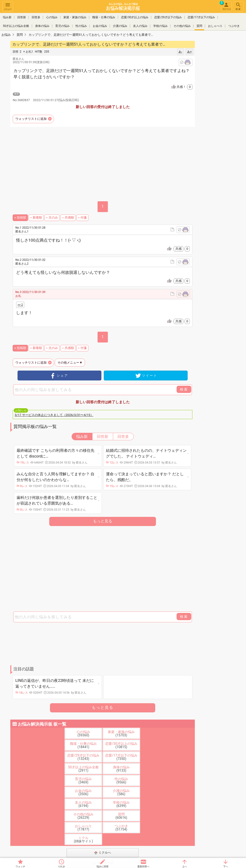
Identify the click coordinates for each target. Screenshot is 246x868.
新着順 (37, 217)
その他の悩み (182, 26)
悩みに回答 (103, 866)
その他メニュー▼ (70, 363)
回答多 (36, 17)
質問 (199, 26)
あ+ (189, 52)
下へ (226, 866)
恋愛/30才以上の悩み (135, 17)
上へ (184, 866)
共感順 (69, 217)
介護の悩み (120, 26)
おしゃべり (215, 26)
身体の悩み (42, 26)
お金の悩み (100, 26)
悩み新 (7, 17)
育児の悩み (62, 26)
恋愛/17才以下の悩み (201, 17)
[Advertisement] (103, 569)
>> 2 (20, 305)
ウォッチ (20, 866)
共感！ (184, 87)
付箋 (84, 217)
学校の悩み (160, 26)
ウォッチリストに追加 (31, 119)
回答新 (22, 17)
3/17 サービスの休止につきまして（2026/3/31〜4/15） (54, 415)
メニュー (8, 6)
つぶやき (234, 26)
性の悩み (81, 26)
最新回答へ (143, 866)
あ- (180, 52)
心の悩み (52, 17)
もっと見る (103, 521)
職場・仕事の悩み (104, 17)
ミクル (83, 839)
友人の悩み (140, 26)
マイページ (226, 6)
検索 (238, 6)
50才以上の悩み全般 (16, 26)
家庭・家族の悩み (75, 17)
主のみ (53, 217)
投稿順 (22, 217)
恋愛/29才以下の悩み (168, 17)
